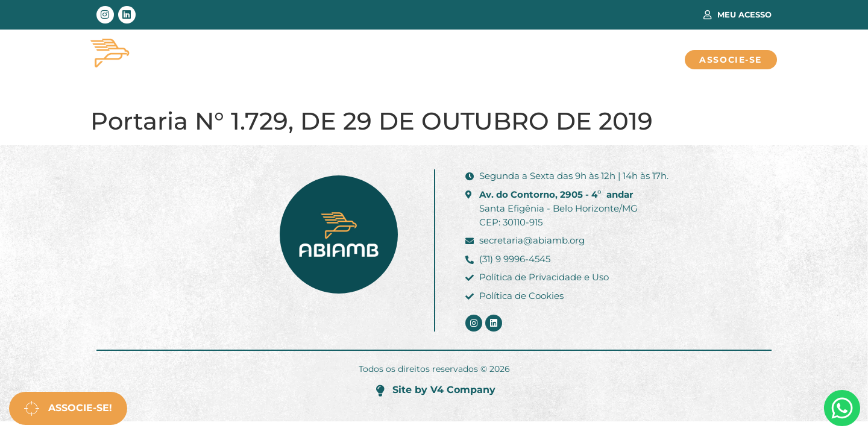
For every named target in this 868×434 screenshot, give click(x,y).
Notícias (534, 60)
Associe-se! (68, 408)
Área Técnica (270, 60)
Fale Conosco (624, 60)
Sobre (455, 60)
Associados (370, 60)
